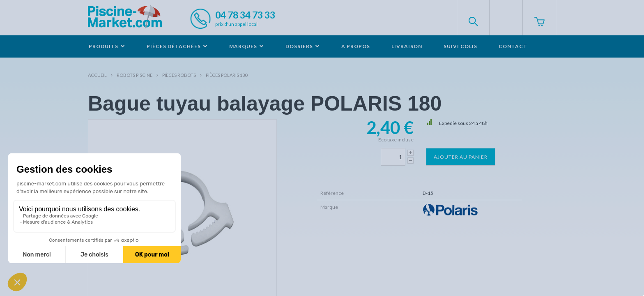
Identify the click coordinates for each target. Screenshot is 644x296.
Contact (513, 46)
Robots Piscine (135, 75)
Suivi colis (460, 46)
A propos (356, 46)
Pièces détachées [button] (177, 46)
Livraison (407, 46)
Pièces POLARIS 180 (227, 75)
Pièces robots (179, 75)
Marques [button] (247, 46)
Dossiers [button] (303, 46)
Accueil (97, 75)
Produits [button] (107, 46)
